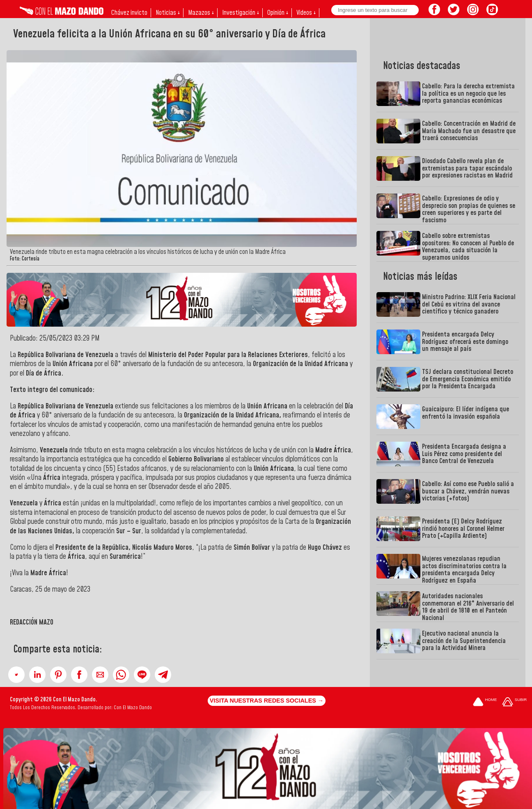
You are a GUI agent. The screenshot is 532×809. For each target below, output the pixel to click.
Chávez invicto (129, 13)
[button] (16, 675)
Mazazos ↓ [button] (201, 13)
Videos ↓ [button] (306, 13)
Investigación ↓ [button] (241, 13)
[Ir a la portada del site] (485, 703)
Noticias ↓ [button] (168, 13)
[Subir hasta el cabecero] (514, 703)
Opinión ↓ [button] (278, 13)
